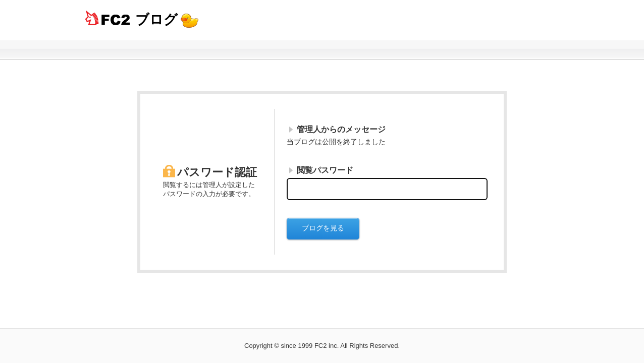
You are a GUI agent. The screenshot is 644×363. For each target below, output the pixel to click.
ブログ (156, 19)
